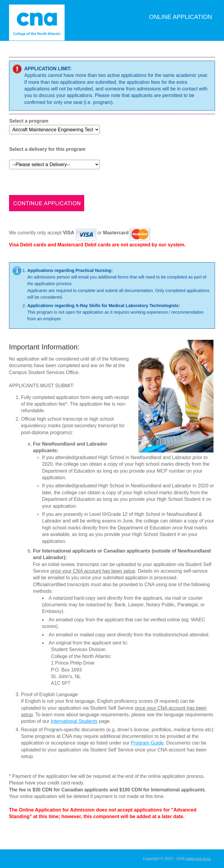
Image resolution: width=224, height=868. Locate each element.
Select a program (29, 121)
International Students (74, 721)
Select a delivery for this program (47, 149)
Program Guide (147, 743)
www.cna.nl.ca (198, 859)
